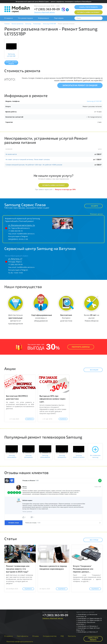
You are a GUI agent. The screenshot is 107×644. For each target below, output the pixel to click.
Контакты (72, 636)
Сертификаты (23, 636)
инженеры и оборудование (42, 318)
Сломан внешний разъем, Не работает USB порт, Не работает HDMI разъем (34, 165)
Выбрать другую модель (11, 63)
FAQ (62, 636)
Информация (43, 18)
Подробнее (30, 419)
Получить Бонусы (81, 347)
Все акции (92, 370)
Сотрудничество (50, 636)
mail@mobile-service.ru (26, 234)
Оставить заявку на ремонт (54, 185)
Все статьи (92, 540)
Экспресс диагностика (66, 318)
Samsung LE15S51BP (94, 101)
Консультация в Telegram (18, 236)
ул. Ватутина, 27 (15, 259)
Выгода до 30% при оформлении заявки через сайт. (53, 399)
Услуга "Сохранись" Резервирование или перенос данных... (83, 569)
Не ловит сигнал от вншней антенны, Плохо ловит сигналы (28, 159)
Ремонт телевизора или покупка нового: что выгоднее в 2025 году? (18, 569)
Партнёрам (59, 18)
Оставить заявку (88, 12)
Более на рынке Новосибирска (92, 318)
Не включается (11, 154)
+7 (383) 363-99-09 (47, 9)
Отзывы (36, 636)
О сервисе (9, 18)
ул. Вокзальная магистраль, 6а (22, 225)
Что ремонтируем (25, 18)
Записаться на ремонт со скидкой (80, 85)
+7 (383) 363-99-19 (15, 231)
